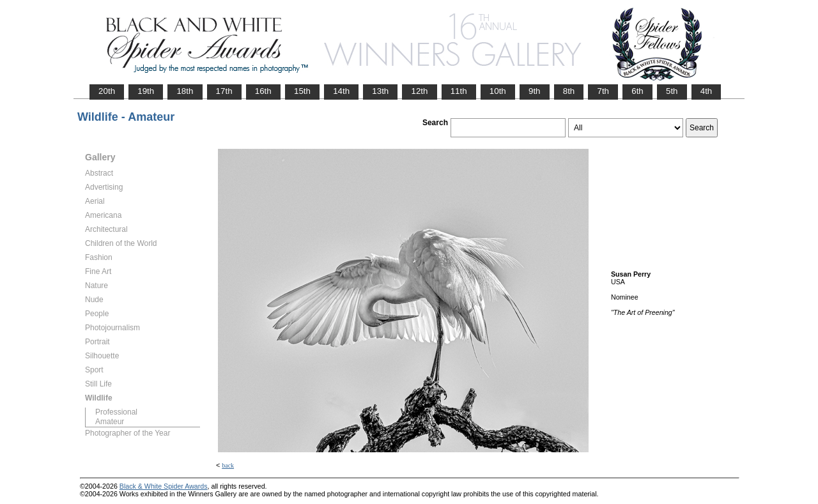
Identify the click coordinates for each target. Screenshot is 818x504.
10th (498, 91)
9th (535, 91)
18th (185, 91)
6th (637, 91)
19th (146, 91)
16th (263, 91)
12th (419, 91)
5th (672, 91)
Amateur (110, 422)
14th (341, 91)
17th (224, 91)
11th (459, 91)
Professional (116, 412)
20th (107, 91)
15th (302, 91)
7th (603, 91)
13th (380, 91)
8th (569, 91)
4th (706, 91)
